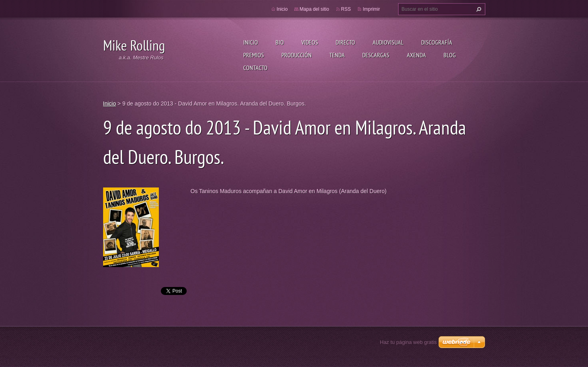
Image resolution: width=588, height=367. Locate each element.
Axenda (416, 55)
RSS (346, 9)
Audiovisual (388, 42)
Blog (450, 55)
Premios (254, 55)
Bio (280, 42)
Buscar (478, 9)
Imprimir (371, 9)
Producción (297, 55)
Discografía (437, 42)
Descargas (376, 55)
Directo (345, 42)
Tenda (337, 55)
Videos (310, 42)
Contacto (255, 68)
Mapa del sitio (315, 9)
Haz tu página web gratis (408, 342)
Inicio (251, 42)
